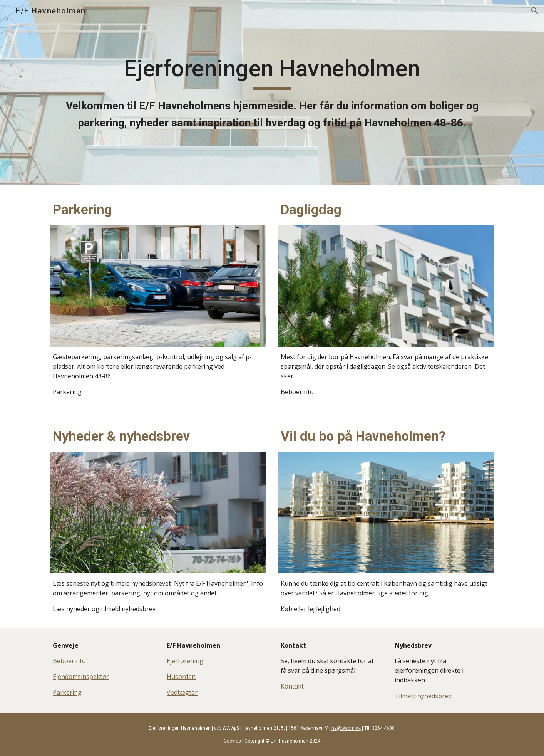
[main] (272, 93)
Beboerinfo (297, 392)
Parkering (67, 392)
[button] (535, 11)
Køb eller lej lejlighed (310, 609)
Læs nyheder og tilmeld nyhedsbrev (104, 609)
